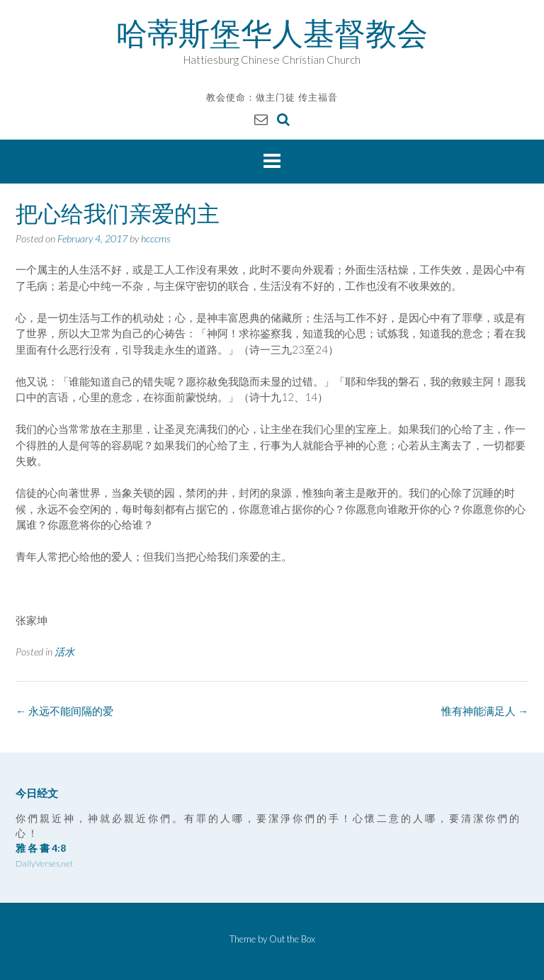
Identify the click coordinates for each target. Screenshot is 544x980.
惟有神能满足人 (485, 711)
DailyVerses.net (44, 863)
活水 (64, 652)
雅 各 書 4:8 (41, 848)
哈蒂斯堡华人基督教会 (272, 33)
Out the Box (292, 939)
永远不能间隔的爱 (64, 711)
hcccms (156, 238)
